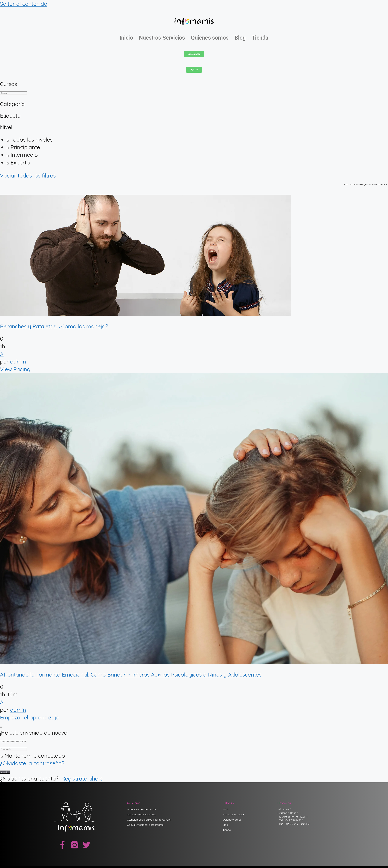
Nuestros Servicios (162, 38)
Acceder (5, 772)
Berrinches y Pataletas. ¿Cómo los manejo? (54, 326)
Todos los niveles (30, 140)
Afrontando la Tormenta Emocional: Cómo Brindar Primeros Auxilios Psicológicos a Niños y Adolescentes (131, 674)
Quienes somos (210, 38)
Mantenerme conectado (35, 756)
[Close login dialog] (1, 727)
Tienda (260, 38)
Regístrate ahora (82, 778)
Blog (240, 38)
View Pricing (15, 369)
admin (18, 361)
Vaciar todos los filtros (28, 175)
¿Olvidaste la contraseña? (32, 763)
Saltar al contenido (24, 4)
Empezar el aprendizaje (30, 717)
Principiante (23, 147)
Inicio (126, 38)
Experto (18, 162)
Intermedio (22, 155)
